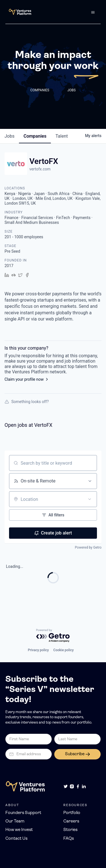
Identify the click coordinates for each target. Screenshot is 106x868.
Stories (70, 830)
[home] (19, 12)
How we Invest (19, 830)
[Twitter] (66, 786)
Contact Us (16, 839)
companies (35, 136)
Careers (71, 822)
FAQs (69, 839)
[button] (93, 12)
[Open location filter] (90, 499)
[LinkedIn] (84, 786)
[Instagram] (72, 786)
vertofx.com (40, 169)
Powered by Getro (88, 547)
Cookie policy (64, 650)
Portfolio (72, 813)
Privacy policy (38, 650)
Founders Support (23, 813)
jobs (9, 136)
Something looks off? (27, 402)
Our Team (15, 822)
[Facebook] (78, 786)
